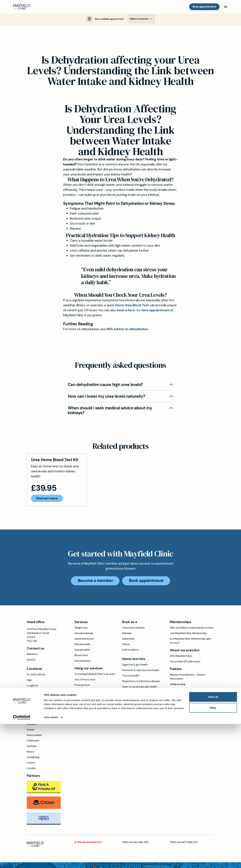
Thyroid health (131, 676)
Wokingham (33, 697)
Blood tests (81, 656)
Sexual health (82, 650)
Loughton (32, 686)
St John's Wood (36, 675)
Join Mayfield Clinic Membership (188, 634)
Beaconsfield (34, 736)
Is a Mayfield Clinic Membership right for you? (191, 641)
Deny (213, 852)
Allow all (213, 841)
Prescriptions (82, 686)
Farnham (32, 747)
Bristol (30, 752)
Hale (29, 681)
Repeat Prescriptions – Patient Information (188, 677)
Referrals (79, 691)
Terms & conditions (181, 690)
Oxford (31, 763)
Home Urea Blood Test (132, 306)
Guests (31, 660)
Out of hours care (85, 680)
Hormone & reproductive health (141, 671)
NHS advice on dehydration (127, 330)
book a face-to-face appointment (143, 311)
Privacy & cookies (180, 696)
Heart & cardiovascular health (139, 687)
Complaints (176, 701)
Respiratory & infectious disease (141, 682)
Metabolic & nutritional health (139, 704)
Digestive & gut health (135, 665)
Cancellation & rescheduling (186, 712)
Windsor (32, 725)
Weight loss (81, 628)
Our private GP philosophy (185, 662)
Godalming (33, 758)
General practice (84, 639)
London (31, 769)
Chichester (33, 741)
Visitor (126, 645)
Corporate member (134, 628)
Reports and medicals (87, 702)
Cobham (32, 703)
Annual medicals (84, 634)
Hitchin (31, 708)
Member (127, 634)
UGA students (130, 650)
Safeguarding (177, 685)
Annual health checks (87, 708)
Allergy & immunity (133, 693)
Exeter (31, 730)
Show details (51, 861)
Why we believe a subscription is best (192, 628)
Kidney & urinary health (136, 698)
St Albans (32, 719)
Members (32, 655)
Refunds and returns (182, 707)
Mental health (82, 645)
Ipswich (31, 692)
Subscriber (128, 639)
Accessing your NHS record (90, 697)
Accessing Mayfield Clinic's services (95, 675)
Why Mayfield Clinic (181, 657)
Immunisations (83, 661)
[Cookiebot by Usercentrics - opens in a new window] (22, 861)
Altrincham (33, 714)
